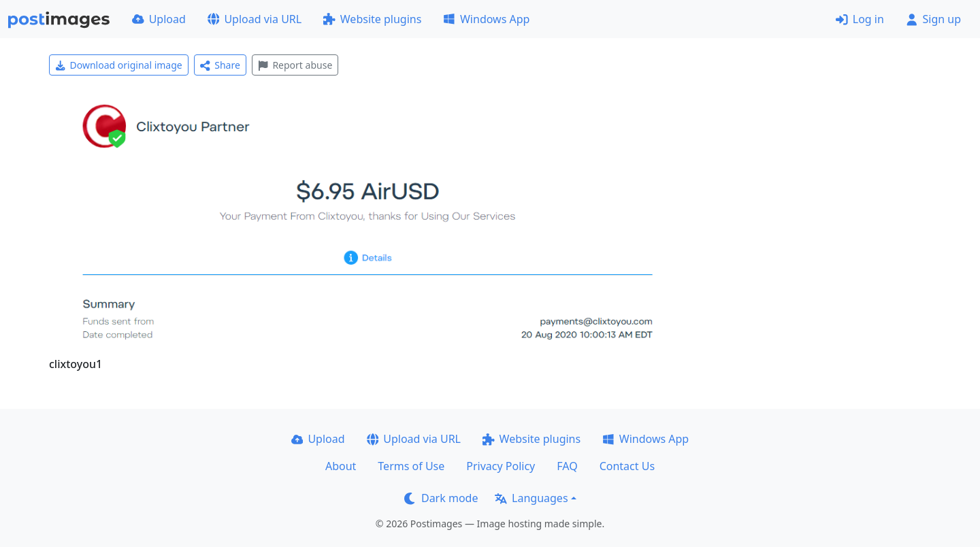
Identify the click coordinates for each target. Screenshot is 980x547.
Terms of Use (411, 466)
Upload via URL (255, 19)
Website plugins (372, 19)
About (341, 466)
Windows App (486, 19)
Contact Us (627, 466)
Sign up (933, 19)
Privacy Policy (501, 466)
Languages (531, 498)
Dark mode (441, 498)
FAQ (567, 466)
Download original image (119, 65)
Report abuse (295, 65)
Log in (860, 19)
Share (220, 65)
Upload (159, 19)
